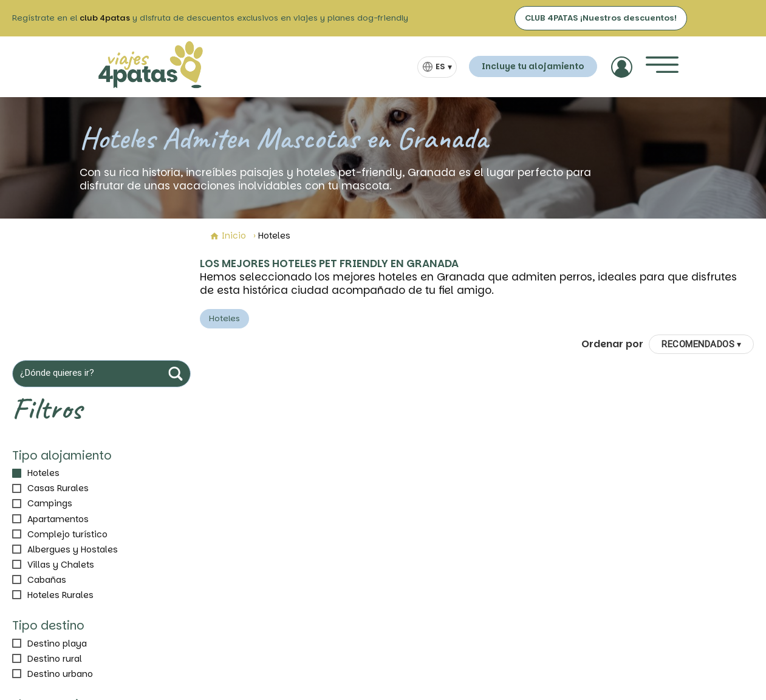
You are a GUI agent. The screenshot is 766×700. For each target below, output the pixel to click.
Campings (50, 503)
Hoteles (43, 473)
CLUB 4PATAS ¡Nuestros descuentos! (601, 18)
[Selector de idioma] (437, 67)
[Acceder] (622, 67)
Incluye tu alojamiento (533, 66)
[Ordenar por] (701, 344)
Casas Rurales (58, 488)
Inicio (228, 236)
